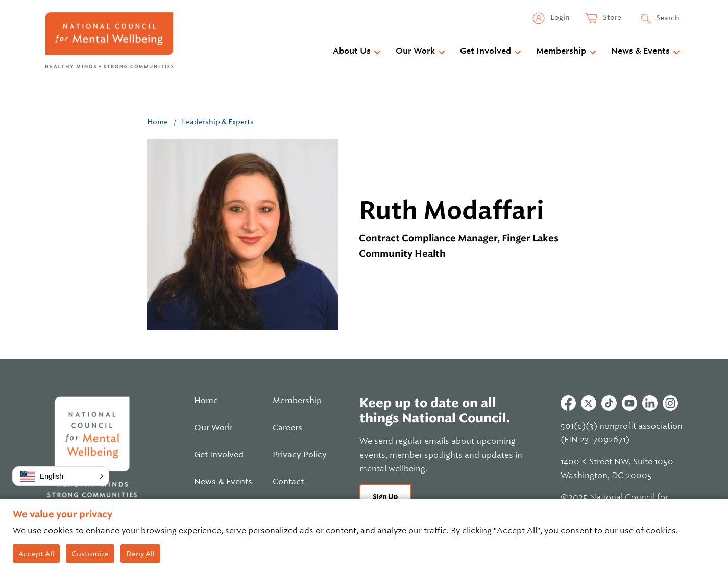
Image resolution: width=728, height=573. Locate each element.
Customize (90, 554)
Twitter (589, 403)
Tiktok (609, 403)
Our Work (415, 51)
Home (157, 122)
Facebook (568, 403)
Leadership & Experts (218, 122)
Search (668, 18)
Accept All (36, 554)
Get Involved (486, 51)
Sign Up (385, 497)
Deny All (140, 554)
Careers (287, 428)
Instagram (670, 403)
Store (611, 17)
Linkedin (650, 403)
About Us (352, 51)
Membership (561, 51)
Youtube (629, 403)
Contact (288, 482)
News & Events (640, 51)
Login (559, 17)
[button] (61, 476)
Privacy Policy (300, 455)
